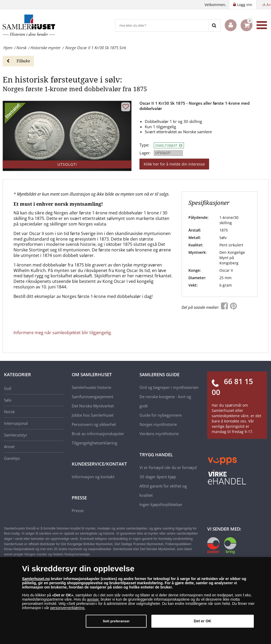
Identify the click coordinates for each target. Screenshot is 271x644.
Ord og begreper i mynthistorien (169, 387)
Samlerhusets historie (91, 387)
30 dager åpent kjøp (158, 477)
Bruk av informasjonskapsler (98, 434)
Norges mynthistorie (158, 424)
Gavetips (12, 458)
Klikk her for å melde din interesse (174, 164)
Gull (8, 388)
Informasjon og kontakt (93, 477)
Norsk (9, 412)
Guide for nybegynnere (161, 415)
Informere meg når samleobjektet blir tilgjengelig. (63, 333)
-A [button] (264, 5)
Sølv (8, 400)
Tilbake (18, 61)
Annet (9, 447)
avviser (93, 599)
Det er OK (202, 621)
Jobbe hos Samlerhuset (93, 415)
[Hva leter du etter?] (162, 26)
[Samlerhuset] (29, 25)
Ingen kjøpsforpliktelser (161, 504)
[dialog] (135, 601)
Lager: (145, 153)
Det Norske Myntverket (93, 406)
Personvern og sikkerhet (94, 424)
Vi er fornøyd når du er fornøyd (168, 467)
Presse (78, 510)
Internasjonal (16, 423)
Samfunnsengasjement (92, 397)
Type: (144, 145)
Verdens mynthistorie (159, 434)
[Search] (214, 26)
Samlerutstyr (16, 435)
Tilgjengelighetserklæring (94, 443)
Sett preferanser (116, 621)
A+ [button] (269, 5)
